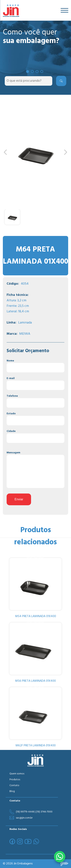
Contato (14, 785)
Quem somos (17, 774)
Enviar (19, 499)
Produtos (15, 780)
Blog (12, 791)
